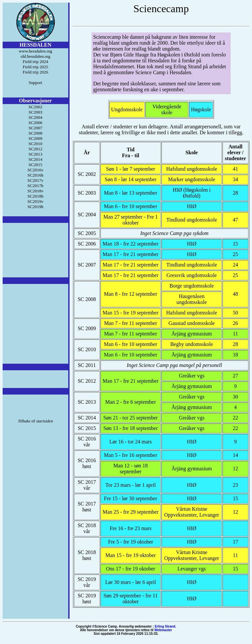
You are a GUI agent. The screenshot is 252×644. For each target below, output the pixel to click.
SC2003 (35, 112)
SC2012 (35, 149)
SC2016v (35, 170)
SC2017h (35, 186)
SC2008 (35, 133)
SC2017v (35, 180)
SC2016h (35, 175)
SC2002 (35, 107)
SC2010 (35, 144)
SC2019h (35, 207)
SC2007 (35, 128)
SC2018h (35, 196)
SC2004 (35, 117)
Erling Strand (165, 626)
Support (35, 83)
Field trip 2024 (35, 62)
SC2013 (35, 154)
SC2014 (35, 159)
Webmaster (163, 630)
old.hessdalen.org (36, 56)
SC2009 (35, 138)
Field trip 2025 (35, 67)
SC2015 (35, 165)
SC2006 (35, 123)
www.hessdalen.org (35, 51)
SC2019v (35, 201)
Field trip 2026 (35, 72)
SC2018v (35, 191)
